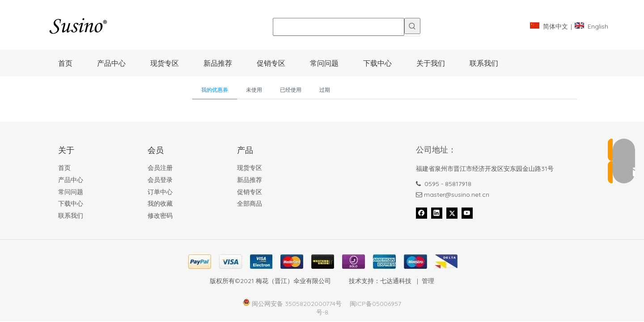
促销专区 (250, 192)
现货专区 (250, 168)
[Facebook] (422, 213)
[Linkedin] (437, 213)
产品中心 (71, 180)
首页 (64, 168)
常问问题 (71, 192)
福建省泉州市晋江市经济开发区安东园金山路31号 (485, 169)
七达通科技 (396, 281)
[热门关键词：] (412, 26)
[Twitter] (452, 213)
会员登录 (160, 180)
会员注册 (160, 168)
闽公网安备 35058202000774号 (297, 304)
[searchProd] (339, 27)
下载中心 (71, 203)
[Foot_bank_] (322, 262)
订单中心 (160, 192)
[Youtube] (467, 213)
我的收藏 (160, 203)
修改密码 (160, 216)
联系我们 (71, 216)
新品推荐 (250, 180)
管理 (428, 281)
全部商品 (250, 203)
